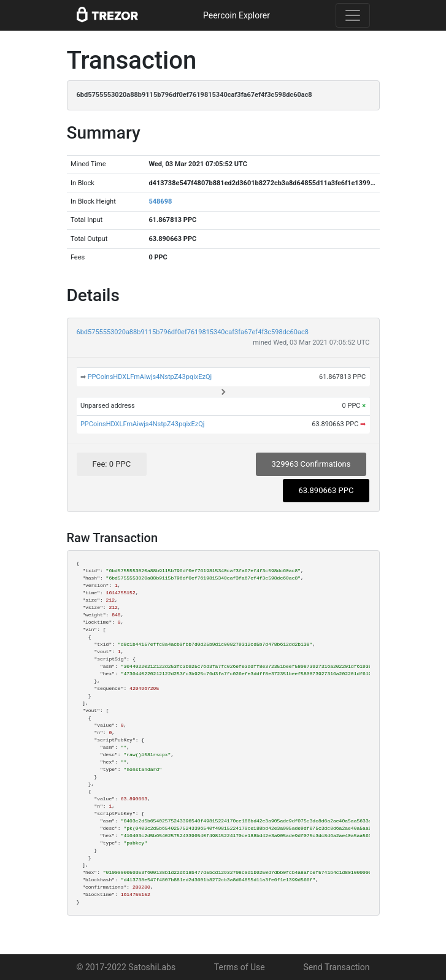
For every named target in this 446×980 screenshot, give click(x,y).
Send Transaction (336, 967)
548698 (160, 201)
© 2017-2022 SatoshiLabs (126, 967)
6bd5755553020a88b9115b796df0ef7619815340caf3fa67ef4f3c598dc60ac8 (193, 332)
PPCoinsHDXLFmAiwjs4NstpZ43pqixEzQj (150, 377)
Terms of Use (240, 967)
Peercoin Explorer (236, 15)
